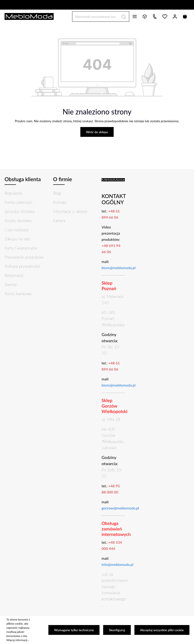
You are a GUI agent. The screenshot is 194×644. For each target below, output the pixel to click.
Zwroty (11, 284)
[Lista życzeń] (165, 16)
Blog (57, 193)
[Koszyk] (185, 16)
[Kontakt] (155, 16)
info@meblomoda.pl (118, 564)
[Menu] (135, 16)
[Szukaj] (124, 16)
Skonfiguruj (117, 630)
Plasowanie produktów (24, 257)
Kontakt (60, 202)
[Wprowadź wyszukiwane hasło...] (95, 16)
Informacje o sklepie (70, 211)
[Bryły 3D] (145, 16)
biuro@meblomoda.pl (119, 268)
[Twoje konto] (175, 16)
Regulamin (13, 193)
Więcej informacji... (18, 640)
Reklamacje (14, 275)
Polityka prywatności (22, 266)
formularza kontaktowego (114, 596)
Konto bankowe (18, 294)
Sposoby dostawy (20, 211)
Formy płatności (18, 202)
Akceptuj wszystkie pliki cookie (162, 630)
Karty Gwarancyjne (21, 248)
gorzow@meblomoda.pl (120, 508)
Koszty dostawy (18, 220)
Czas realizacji (16, 230)
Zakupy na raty (17, 239)
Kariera (59, 220)
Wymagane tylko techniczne (74, 630)
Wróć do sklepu (97, 132)
